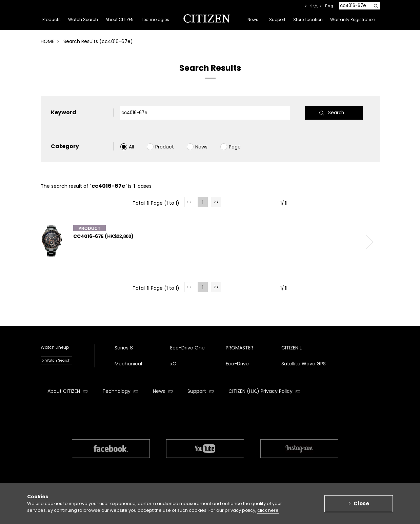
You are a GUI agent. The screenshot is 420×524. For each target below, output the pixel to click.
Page (235, 147)
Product (165, 147)
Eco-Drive (237, 364)
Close (361, 506)
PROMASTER (239, 348)
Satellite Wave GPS (304, 364)
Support (201, 391)
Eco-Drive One (187, 348)
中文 (314, 6)
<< (189, 202)
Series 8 (124, 348)
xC (173, 364)
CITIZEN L (292, 348)
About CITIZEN (67, 391)
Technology (120, 391)
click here (268, 513)
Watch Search (58, 360)
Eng (329, 6)
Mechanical (128, 364)
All (131, 147)
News (201, 147)
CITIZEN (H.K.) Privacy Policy (264, 391)
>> (216, 202)
